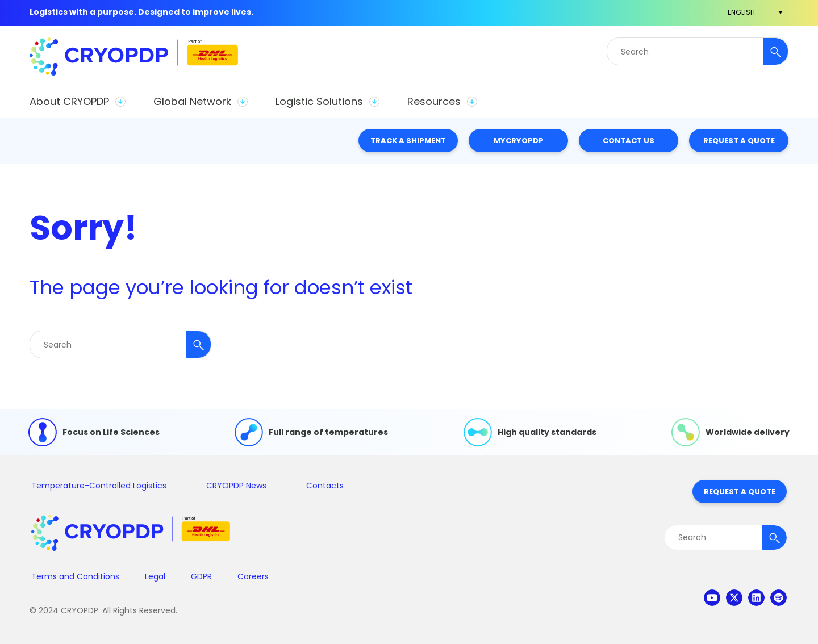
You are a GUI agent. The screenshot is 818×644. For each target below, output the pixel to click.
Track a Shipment (408, 141)
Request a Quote (739, 141)
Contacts (325, 486)
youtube (712, 598)
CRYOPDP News (236, 486)
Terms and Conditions (75, 576)
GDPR (201, 576)
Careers (253, 576)
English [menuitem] (741, 12)
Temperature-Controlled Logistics (99, 486)
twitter (734, 598)
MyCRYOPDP (519, 141)
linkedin (756, 598)
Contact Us (629, 141)
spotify (779, 598)
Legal (155, 576)
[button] (77, 101)
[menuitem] (741, 12)
